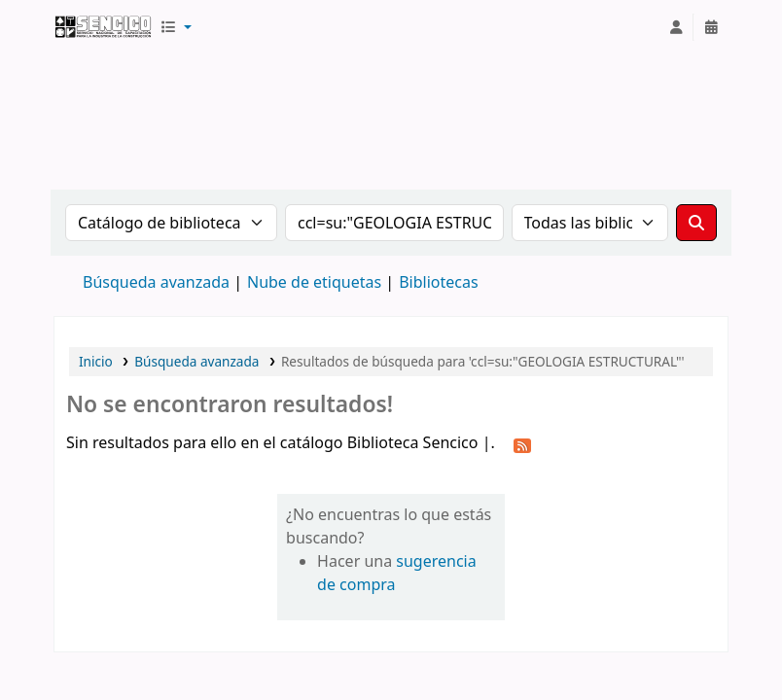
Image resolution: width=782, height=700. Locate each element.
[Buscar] (696, 223)
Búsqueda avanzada (156, 282)
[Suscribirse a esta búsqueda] (522, 444)
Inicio (96, 361)
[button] (176, 27)
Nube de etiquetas (314, 282)
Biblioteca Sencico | (103, 27)
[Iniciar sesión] (676, 27)
